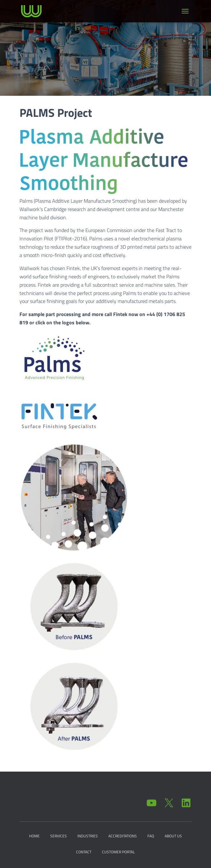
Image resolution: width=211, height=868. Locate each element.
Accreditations (123, 836)
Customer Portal (118, 852)
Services (59, 836)
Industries (88, 836)
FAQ (151, 836)
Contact (84, 852)
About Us (173, 836)
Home (34, 836)
